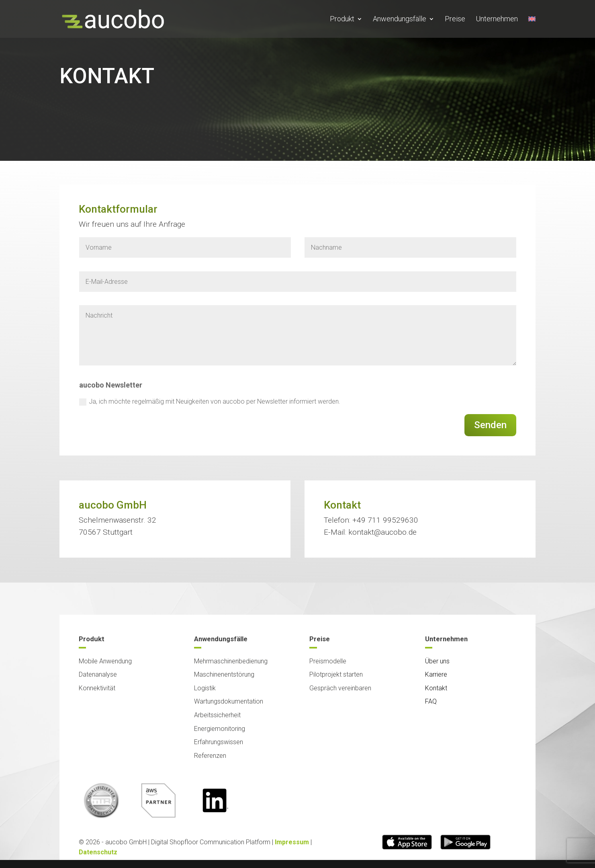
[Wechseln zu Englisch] (532, 27)
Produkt (342, 19)
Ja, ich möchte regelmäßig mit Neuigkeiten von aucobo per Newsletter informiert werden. (210, 402)
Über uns (437, 654)
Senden (490, 425)
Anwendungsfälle (400, 19)
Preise (455, 19)
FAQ (431, 695)
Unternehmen (497, 19)
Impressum (292, 840)
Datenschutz (98, 851)
